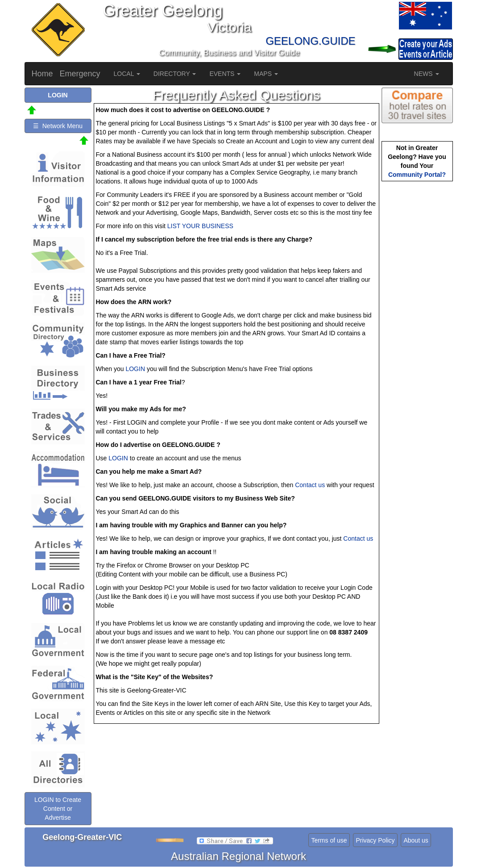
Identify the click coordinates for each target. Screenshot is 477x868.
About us (416, 840)
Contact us (310, 485)
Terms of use (329, 840)
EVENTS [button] (225, 74)
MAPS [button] (266, 74)
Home (42, 74)
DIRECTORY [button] (175, 74)
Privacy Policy (375, 840)
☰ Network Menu (58, 126)
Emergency (80, 74)
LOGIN (135, 369)
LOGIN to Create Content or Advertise (58, 809)
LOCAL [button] (127, 74)
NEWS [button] (427, 74)
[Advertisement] (417, 324)
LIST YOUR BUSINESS (200, 226)
